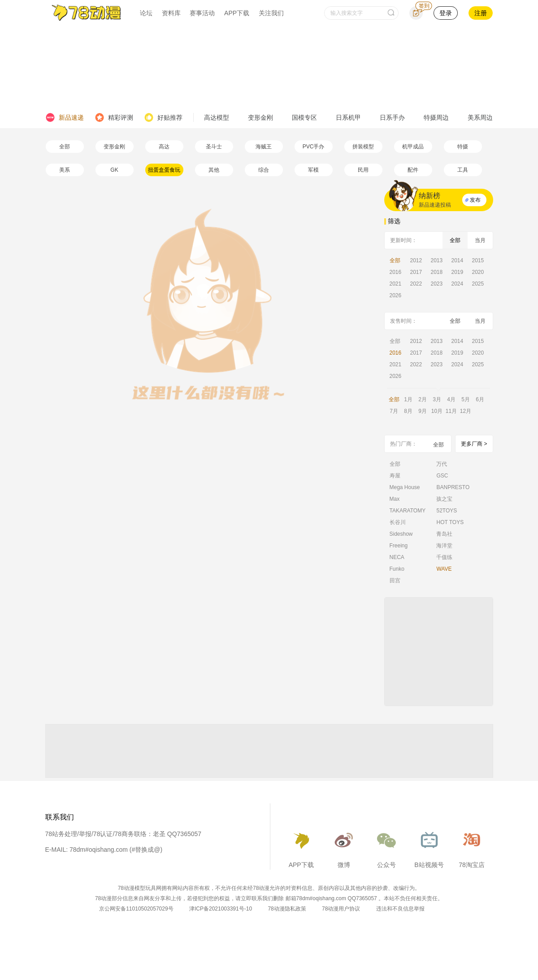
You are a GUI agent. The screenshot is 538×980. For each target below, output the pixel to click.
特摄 (463, 147)
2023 (437, 284)
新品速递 (65, 117)
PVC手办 (314, 147)
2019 (458, 272)
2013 (437, 260)
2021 (396, 284)
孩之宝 (444, 499)
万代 (442, 464)
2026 (396, 295)
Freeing (399, 546)
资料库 (171, 13)
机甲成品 (413, 147)
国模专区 (304, 117)
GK (114, 170)
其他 (214, 170)
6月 (480, 399)
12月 (466, 411)
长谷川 (398, 522)
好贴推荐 (163, 117)
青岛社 (444, 534)
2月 (423, 399)
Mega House (405, 487)
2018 (437, 272)
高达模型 (217, 117)
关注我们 (271, 13)
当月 (480, 240)
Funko (397, 569)
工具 (463, 170)
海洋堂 (444, 546)
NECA (397, 557)
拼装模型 (363, 147)
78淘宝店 (472, 847)
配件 (413, 170)
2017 (416, 272)
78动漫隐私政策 (287, 909)
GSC (442, 476)
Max (395, 499)
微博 (344, 847)
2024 (458, 284)
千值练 (444, 557)
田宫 (395, 581)
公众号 (386, 847)
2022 (416, 284)
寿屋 (395, 476)
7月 (394, 411)
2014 (458, 260)
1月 (408, 399)
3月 (437, 399)
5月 (466, 399)
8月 (408, 411)
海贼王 (264, 147)
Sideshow (401, 534)
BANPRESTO (453, 487)
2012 (416, 260)
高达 (164, 147)
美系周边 (480, 117)
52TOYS (447, 511)
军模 (313, 170)
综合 (264, 170)
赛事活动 (202, 13)
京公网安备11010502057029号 (136, 909)
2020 (478, 272)
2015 (478, 260)
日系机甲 (348, 117)
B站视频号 (429, 847)
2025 (478, 284)
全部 (65, 147)
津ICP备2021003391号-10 (221, 909)
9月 (423, 411)
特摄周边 (436, 117)
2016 (396, 272)
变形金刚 (260, 117)
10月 (437, 411)
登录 (446, 13)
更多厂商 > (474, 444)
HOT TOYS (450, 522)
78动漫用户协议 (341, 909)
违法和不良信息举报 (400, 909)
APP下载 (237, 13)
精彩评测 (114, 117)
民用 (363, 170)
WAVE (444, 569)
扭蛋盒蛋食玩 (164, 170)
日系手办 (392, 117)
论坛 (146, 13)
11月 (451, 411)
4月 (451, 399)
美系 (65, 170)
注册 (481, 13)
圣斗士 (214, 147)
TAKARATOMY (408, 511)
